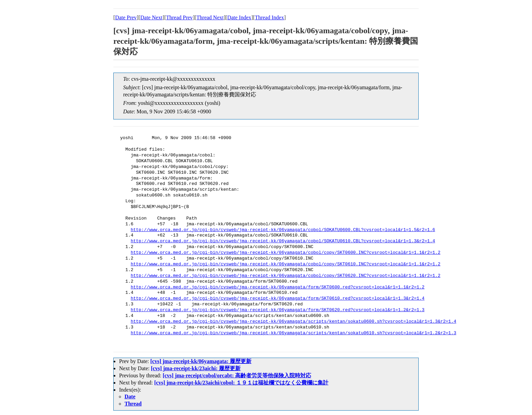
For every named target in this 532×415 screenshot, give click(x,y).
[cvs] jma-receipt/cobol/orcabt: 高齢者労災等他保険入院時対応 (237, 375)
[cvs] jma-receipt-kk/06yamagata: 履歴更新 (201, 361)
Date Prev (126, 17)
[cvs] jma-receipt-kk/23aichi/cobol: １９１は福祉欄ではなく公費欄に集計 (241, 383)
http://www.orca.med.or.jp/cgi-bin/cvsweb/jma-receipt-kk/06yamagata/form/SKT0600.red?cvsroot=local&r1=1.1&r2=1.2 (278, 287)
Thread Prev (179, 17)
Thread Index (269, 17)
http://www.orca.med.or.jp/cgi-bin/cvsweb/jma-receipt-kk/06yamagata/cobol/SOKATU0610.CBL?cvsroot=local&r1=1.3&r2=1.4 (283, 241)
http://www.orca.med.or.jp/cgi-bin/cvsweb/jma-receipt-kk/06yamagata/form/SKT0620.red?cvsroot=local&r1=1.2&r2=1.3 (278, 310)
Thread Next (210, 17)
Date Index (239, 17)
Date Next (151, 17)
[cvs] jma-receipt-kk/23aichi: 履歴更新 (196, 368)
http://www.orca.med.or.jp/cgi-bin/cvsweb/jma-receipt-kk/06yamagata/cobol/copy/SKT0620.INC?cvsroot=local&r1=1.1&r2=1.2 (286, 276)
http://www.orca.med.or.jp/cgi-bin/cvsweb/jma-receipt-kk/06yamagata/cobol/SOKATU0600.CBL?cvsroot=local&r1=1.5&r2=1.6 (283, 230)
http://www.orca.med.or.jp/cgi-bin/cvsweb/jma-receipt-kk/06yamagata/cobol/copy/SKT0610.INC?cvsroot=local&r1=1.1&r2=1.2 (286, 264)
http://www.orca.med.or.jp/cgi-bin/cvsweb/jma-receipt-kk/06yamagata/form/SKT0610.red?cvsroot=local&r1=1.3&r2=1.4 (278, 299)
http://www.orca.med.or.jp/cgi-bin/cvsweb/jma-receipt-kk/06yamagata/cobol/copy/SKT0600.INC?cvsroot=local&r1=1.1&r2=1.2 (286, 253)
